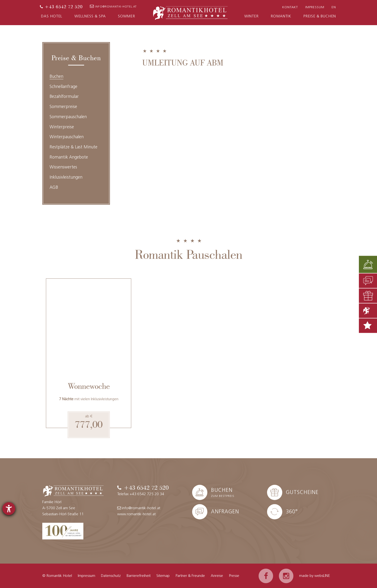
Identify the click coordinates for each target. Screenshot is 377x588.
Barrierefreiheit (139, 576)
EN (334, 7)
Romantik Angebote (69, 157)
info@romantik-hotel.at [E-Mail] (113, 6)
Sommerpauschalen (68, 117)
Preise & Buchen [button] (320, 16)
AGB (54, 188)
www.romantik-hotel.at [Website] (136, 514)
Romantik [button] (281, 16)
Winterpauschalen (67, 137)
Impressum (315, 7)
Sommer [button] (127, 16)
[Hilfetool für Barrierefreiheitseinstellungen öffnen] (9, 509)
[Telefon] (61, 7)
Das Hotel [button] (52, 16)
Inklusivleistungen (66, 178)
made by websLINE (315, 576)
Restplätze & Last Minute (73, 147)
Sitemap (163, 576)
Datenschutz (111, 576)
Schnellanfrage (63, 87)
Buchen (56, 77)
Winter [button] (251, 16)
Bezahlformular (64, 97)
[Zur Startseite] (190, 12)
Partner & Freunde (190, 576)
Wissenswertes (63, 167)
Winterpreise (62, 127)
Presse (234, 576)
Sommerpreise (63, 107)
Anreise (217, 576)
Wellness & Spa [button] (90, 16)
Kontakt (290, 7)
